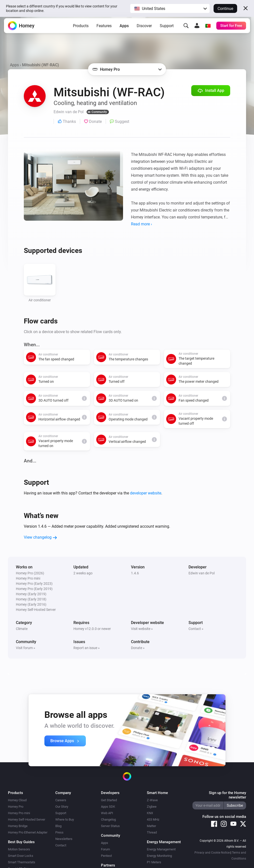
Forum (105, 849)
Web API (107, 813)
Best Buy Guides (21, 842)
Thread (152, 832)
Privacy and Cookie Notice (212, 853)
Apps (124, 28)
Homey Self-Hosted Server (27, 819)
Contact (61, 845)
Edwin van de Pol (202, 573)
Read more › (142, 224)
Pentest (106, 856)
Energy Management (161, 849)
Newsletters (64, 839)
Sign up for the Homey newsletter (227, 795)
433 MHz (153, 819)
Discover (144, 28)
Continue (225, 9)
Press (59, 832)
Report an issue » (87, 648)
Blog (58, 826)
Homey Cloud (17, 800)
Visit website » (142, 629)
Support (167, 28)
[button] (170, 8)
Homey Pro (16, 807)
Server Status (110, 826)
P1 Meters (154, 862)
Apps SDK (108, 807)
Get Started (109, 800)
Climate (22, 629)
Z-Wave (152, 800)
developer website (146, 493)
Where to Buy (65, 819)
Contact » (196, 629)
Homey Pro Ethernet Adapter (28, 832)
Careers (61, 800)
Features (104, 28)
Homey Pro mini (19, 813)
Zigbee (152, 807)
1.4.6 (135, 573)
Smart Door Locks (21, 856)
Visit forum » (26, 648)
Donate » (138, 648)
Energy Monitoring (159, 856)
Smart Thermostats (22, 862)
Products (81, 28)
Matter (151, 826)
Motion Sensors (19, 849)
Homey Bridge (18, 826)
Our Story (62, 807)
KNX (150, 813)
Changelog (108, 819)
